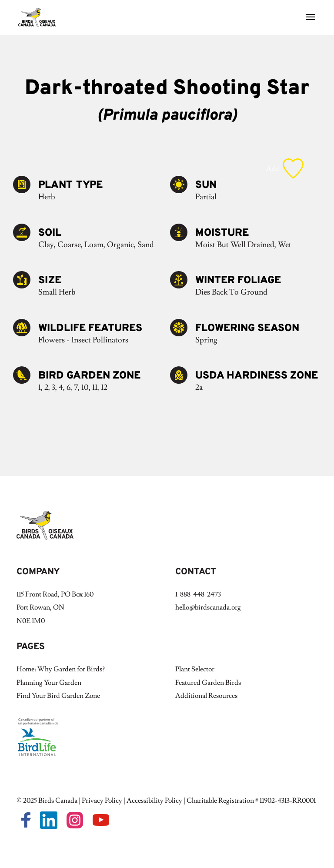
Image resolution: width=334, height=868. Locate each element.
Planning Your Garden (49, 683)
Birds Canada (58, 801)
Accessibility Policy (154, 801)
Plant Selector (195, 669)
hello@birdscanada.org (208, 607)
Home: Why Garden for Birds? (61, 669)
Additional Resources (206, 696)
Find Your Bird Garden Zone (58, 696)
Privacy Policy (102, 801)
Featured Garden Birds (208, 683)
